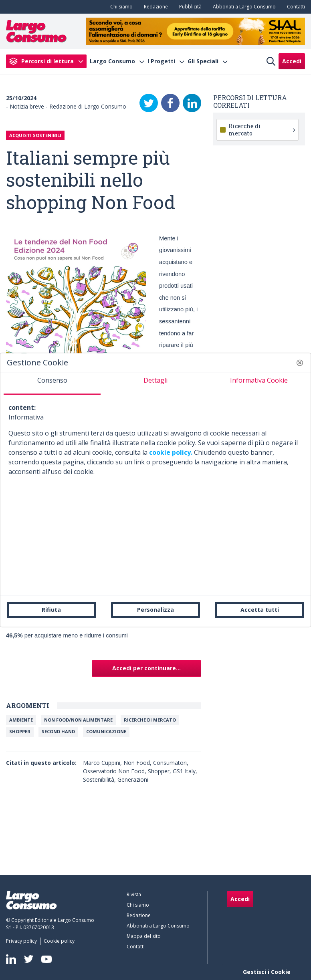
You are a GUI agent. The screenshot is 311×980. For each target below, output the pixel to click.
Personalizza (155, 610)
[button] (300, 363)
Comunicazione (106, 731)
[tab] (52, 383)
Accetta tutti (260, 610)
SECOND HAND (58, 731)
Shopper (20, 731)
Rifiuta (51, 610)
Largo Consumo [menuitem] (112, 61)
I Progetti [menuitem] (161, 61)
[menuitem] (120, 7)
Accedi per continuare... (146, 668)
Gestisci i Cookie (267, 972)
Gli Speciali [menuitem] (203, 61)
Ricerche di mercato (150, 720)
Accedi (292, 61)
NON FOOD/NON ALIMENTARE (78, 720)
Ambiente (21, 720)
